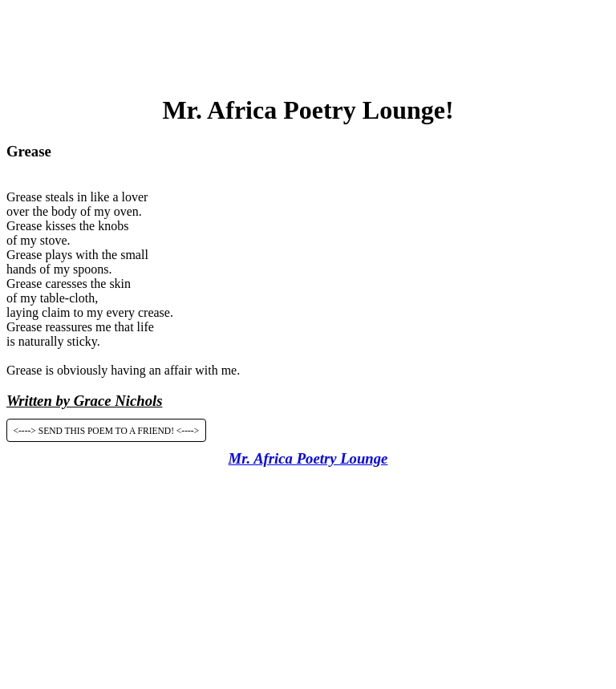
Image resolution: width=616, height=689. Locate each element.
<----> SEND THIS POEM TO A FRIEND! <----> (107, 430)
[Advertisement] (308, 43)
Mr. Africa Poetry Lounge (308, 458)
